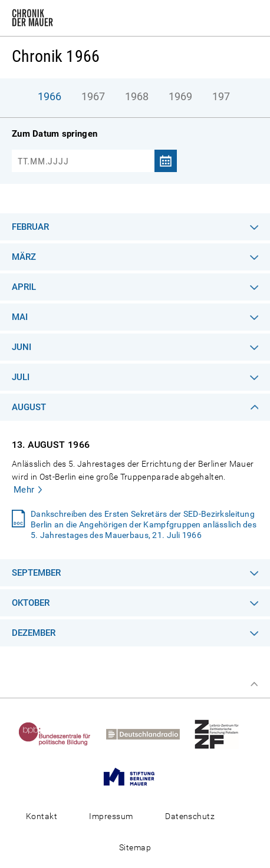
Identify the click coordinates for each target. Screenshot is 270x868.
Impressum (111, 816)
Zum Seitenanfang (254, 684)
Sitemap (135, 847)
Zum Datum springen (55, 134)
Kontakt (42, 816)
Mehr (24, 490)
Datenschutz (190, 816)
